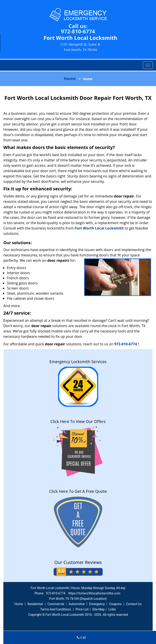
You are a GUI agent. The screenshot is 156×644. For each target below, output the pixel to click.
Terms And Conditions (56, 609)
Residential (35, 604)
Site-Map (99, 609)
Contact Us (134, 604)
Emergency (97, 604)
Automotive (77, 604)
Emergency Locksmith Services (78, 362)
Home (70, 78)
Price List (82, 609)
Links (112, 609)
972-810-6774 (78, 31)
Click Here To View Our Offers (78, 421)
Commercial (56, 604)
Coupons (115, 604)
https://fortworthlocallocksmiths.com (94, 593)
